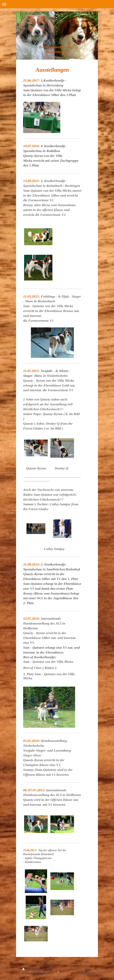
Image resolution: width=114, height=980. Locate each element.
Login (88, 969)
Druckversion (32, 969)
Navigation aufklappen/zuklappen (57, 4)
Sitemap (48, 969)
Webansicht (85, 973)
